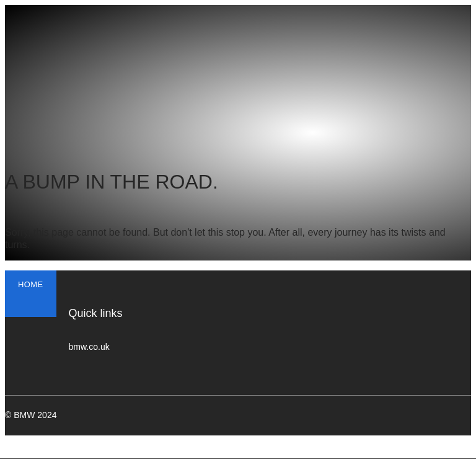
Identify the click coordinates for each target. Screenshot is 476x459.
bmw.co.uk (89, 347)
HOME (31, 284)
